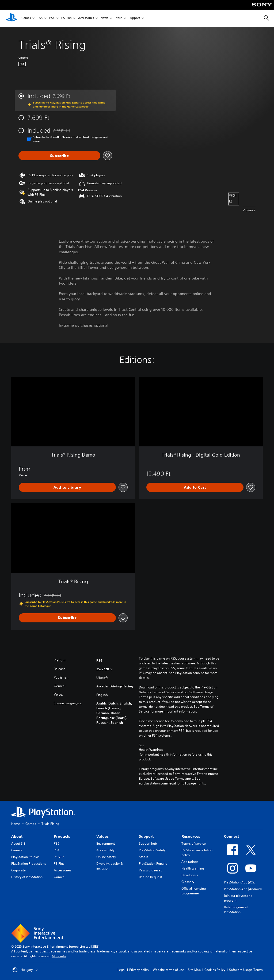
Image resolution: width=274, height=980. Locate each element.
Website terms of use (168, 970)
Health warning (193, 868)
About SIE (18, 843)
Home (16, 824)
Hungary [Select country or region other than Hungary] (25, 970)
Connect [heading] (231, 836)
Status (144, 857)
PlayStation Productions (29, 864)
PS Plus (66, 18)
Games (26, 18)
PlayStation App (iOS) (240, 882)
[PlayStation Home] (12, 18)
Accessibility (105, 850)
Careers (17, 850)
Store (118, 18)
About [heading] (17, 836)
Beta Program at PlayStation (236, 910)
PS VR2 (59, 857)
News (104, 18)
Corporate (18, 870)
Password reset (150, 870)
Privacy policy (139, 970)
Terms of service (194, 843)
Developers (190, 875)
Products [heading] (62, 836)
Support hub (148, 843)
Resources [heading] (191, 836)
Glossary (188, 882)
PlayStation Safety (152, 850)
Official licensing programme (194, 891)
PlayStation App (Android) (243, 889)
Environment (106, 843)
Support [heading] (146, 836)
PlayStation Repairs (153, 864)
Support (134, 18)
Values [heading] (102, 836)
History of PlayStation (27, 877)
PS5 (40, 18)
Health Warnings (151, 750)
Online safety (106, 857)
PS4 (52, 18)
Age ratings (190, 862)
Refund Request (151, 877)
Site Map (194, 970)
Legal (121, 970)
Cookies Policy (215, 970)
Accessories (86, 18)
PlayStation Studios (25, 857)
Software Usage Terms (246, 970)
